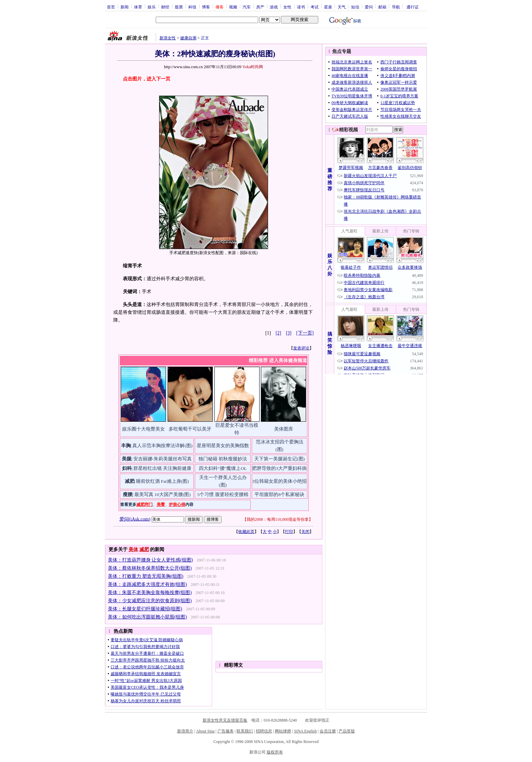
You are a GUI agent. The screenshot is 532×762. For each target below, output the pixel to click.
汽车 (247, 7)
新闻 (125, 7)
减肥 (144, 549)
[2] (278, 333)
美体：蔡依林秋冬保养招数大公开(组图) (150, 568)
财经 (165, 7)
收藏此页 (246, 532)
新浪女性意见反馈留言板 (225, 720)
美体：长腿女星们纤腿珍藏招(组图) (145, 609)
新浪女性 (168, 38)
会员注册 (328, 731)
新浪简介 (185, 731)
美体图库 (284, 429)
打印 (289, 532)
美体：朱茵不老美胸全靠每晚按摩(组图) (150, 593)
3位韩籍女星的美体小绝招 (279, 481)
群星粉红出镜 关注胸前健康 (162, 468)
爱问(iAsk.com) (135, 519)
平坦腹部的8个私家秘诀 (279, 494)
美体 (133, 549)
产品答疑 (347, 731)
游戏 (274, 7)
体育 (138, 7)
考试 (315, 7)
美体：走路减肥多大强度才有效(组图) (147, 584)
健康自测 (188, 38)
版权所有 (275, 752)
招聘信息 (264, 731)
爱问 (369, 7)
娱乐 (152, 7)
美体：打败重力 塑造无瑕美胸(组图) (146, 576)
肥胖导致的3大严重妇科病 (279, 468)
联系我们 (245, 731)
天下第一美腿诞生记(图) (279, 459)
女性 (287, 7)
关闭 (305, 532)
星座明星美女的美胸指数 (223, 446)
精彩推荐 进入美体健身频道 (278, 360)
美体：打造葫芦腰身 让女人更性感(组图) (150, 560)
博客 (206, 7)
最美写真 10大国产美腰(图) (163, 494)
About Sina (205, 731)
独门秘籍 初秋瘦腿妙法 (223, 459)
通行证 (413, 7)
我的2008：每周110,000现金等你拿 (278, 519)
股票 (179, 7)
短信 (355, 7)
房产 (260, 7)
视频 (233, 7)
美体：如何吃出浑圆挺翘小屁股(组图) (147, 617)
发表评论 (301, 348)
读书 (301, 7)
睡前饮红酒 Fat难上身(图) (163, 481)
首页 (111, 7)
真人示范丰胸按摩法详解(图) (162, 446)
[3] (289, 333)
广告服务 (226, 731)
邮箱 (382, 7)
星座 (328, 7)
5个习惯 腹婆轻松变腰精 (223, 494)
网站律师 (283, 731)
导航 (396, 7)
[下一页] (305, 333)
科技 (192, 7)
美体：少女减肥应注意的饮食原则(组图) (150, 601)
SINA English (305, 731)
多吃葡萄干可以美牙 (190, 429)
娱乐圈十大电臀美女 (144, 429)
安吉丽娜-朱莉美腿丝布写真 (163, 459)
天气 (342, 7)
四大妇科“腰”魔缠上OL (223, 468)
